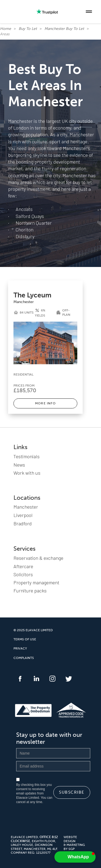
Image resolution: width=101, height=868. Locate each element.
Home (6, 29)
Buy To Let (28, 29)
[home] (9, 12)
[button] (89, 12)
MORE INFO (45, 403)
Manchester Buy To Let (64, 29)
